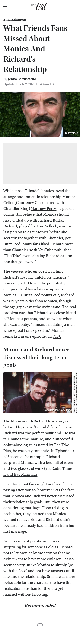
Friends (32, 191)
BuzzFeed (12, 244)
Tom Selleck (47, 226)
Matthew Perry (43, 209)
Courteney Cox (29, 203)
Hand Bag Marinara (20, 475)
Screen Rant (19, 541)
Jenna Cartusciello (22, 79)
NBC (57, 337)
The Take (12, 256)
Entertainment (15, 20)
